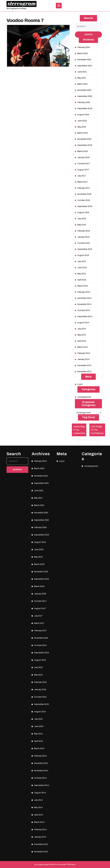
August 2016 (83, 213)
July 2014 (82, 329)
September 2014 (85, 317)
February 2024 (84, 47)
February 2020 (84, 102)
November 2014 (84, 304)
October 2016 (84, 200)
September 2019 (85, 109)
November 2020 (84, 90)
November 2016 (84, 194)
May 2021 (82, 78)
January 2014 (83, 359)
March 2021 (83, 84)
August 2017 (83, 170)
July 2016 (82, 219)
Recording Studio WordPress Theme (49, 865)
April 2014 (82, 341)
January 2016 (83, 237)
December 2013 (84, 365)
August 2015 (83, 255)
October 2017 (84, 164)
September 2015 (85, 249)
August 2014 (83, 323)
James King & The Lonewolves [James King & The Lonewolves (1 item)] (79, 430)
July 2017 (82, 176)
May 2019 (82, 127)
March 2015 (83, 286)
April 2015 (82, 280)
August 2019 (83, 115)
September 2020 (85, 96)
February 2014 (84, 353)
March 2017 (83, 182)
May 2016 (82, 225)
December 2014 (84, 298)
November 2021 (84, 60)
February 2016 (84, 231)
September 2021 (85, 66)
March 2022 (83, 53)
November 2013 (84, 372)
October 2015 (84, 243)
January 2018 (83, 157)
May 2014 (82, 335)
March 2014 (83, 347)
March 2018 (83, 151)
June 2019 (82, 121)
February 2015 (84, 292)
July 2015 (82, 261)
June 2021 (82, 72)
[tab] (59, 6)
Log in (80, 384)
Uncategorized (84, 397)
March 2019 (83, 133)
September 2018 (85, 145)
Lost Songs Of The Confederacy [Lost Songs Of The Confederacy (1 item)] (97, 430)
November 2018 (84, 139)
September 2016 (85, 206)
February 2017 (84, 188)
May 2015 (82, 274)
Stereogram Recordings (16, 8)
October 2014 (84, 310)
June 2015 (82, 268)
